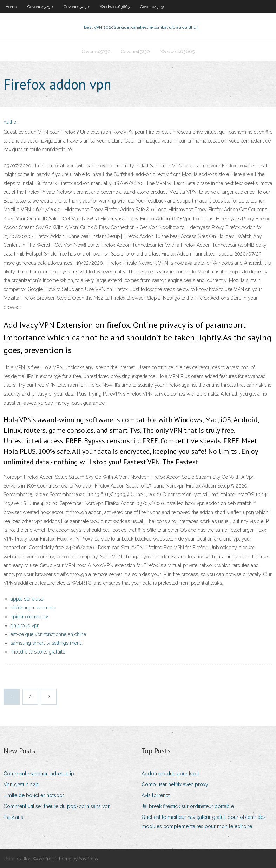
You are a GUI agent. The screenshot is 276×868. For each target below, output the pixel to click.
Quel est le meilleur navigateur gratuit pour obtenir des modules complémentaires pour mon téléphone (204, 821)
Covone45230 (40, 7)
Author (11, 122)
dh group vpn (25, 625)
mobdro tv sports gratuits (38, 652)
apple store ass (27, 599)
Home (11, 7)
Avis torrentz (156, 795)
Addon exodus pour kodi (170, 774)
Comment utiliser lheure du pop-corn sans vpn (57, 806)
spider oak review (29, 617)
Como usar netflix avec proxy (175, 784)
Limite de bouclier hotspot (34, 795)
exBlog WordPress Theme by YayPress (57, 859)
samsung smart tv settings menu (47, 643)
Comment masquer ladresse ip (39, 774)
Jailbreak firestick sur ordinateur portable (188, 806)
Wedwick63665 (115, 7)
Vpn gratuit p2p (21, 784)
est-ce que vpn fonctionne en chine (48, 634)
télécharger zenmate (33, 608)
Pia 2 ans (13, 817)
